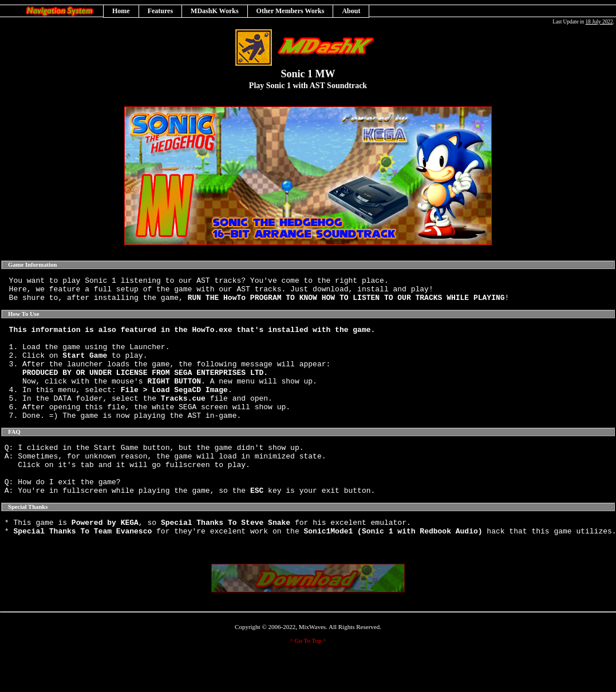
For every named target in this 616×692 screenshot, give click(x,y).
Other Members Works (291, 11)
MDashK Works (214, 11)
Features (160, 11)
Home (121, 11)
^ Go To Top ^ (308, 678)
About (351, 11)
